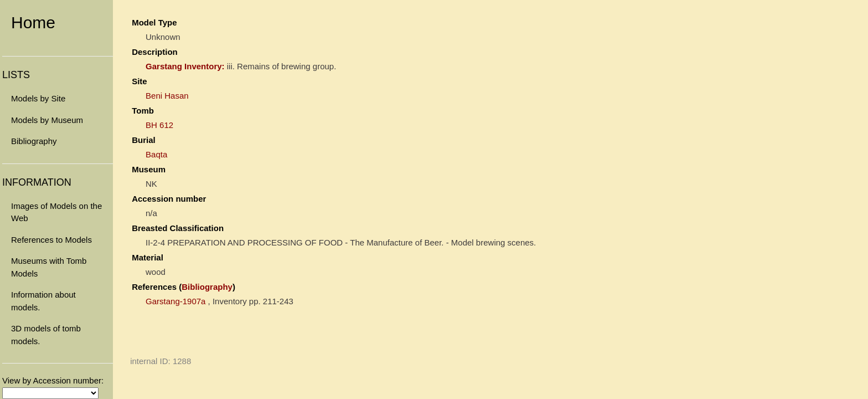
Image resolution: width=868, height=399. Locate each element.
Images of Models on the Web (56, 212)
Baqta (156, 154)
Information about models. (43, 301)
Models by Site (38, 98)
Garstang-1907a (175, 301)
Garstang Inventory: (185, 66)
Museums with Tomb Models (49, 267)
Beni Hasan (167, 96)
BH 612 (159, 125)
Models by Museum (47, 120)
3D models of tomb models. (46, 335)
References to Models (51, 240)
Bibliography (34, 141)
